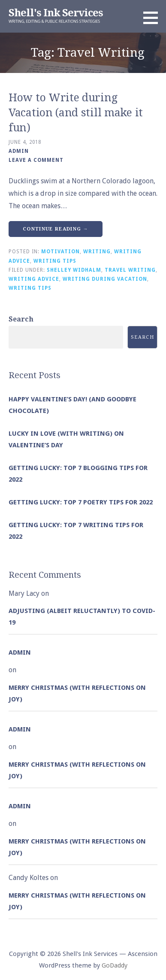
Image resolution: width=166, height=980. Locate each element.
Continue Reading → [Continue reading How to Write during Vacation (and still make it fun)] (56, 229)
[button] (154, 18)
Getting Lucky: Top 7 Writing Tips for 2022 (76, 531)
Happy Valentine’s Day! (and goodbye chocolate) (72, 405)
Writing (97, 252)
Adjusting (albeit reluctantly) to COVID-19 (82, 617)
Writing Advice (34, 279)
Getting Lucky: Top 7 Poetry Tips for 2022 (81, 502)
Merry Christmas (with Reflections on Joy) (77, 693)
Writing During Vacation (105, 279)
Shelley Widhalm (74, 270)
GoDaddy (115, 965)
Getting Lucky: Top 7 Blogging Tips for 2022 (78, 474)
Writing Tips (55, 261)
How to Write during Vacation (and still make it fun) (76, 113)
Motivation (60, 252)
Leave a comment (36, 160)
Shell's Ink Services (56, 13)
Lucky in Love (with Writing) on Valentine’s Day (66, 439)
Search (21, 319)
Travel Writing (130, 270)
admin (19, 151)
